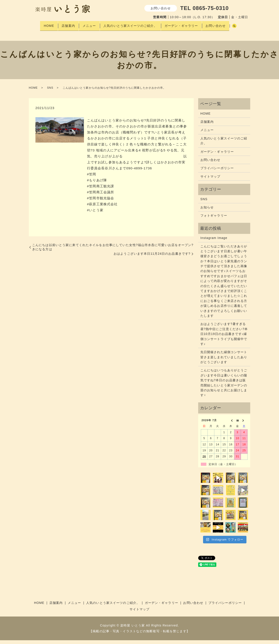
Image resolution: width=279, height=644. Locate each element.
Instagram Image (214, 242)
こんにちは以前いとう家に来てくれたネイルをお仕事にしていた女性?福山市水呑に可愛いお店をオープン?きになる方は (113, 251)
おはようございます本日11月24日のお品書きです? (152, 257)
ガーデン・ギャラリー (186, 24)
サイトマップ (210, 180)
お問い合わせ (222, 24)
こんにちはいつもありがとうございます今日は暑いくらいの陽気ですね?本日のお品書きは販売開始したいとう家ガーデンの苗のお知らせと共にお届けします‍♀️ (224, 387)
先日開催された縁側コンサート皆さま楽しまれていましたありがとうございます (224, 361)
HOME (45, 24)
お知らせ (207, 211)
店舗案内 (67, 24)
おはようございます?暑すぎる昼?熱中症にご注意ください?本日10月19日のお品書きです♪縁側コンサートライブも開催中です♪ (224, 338)
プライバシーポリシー (217, 172)
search (40, 31)
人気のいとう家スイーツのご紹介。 (133, 24)
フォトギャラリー (214, 219)
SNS (50, 92)
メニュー (89, 24)
